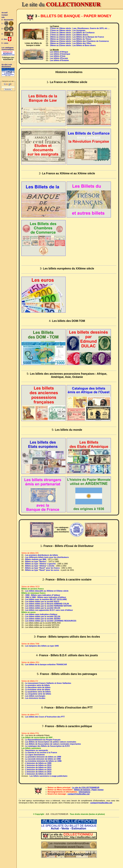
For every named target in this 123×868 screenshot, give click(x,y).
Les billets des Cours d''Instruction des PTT (45, 717)
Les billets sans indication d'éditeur (41, 614)
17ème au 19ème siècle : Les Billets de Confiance (72, 33)
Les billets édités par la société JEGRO (43, 619)
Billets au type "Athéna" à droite (40, 566)
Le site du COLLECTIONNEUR (86, 788)
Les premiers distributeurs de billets (42, 555)
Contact (5, 15)
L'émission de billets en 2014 (38, 770)
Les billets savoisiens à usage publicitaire (48, 776)
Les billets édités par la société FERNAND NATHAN (48, 606)
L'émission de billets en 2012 (38, 767)
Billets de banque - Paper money (89, 790)
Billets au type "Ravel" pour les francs (42, 568)
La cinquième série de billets (38, 694)
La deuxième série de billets (38, 687)
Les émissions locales (35, 698)
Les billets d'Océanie (59, 60)
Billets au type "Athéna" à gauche (40, 564)
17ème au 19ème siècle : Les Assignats (68, 30)
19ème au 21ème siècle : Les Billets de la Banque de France (77, 37)
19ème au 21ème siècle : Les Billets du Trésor (71, 39)
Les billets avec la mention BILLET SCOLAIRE (46, 599)
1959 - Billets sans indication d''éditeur (43, 595)
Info (3, 17)
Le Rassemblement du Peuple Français (43, 740)
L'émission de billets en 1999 (38, 763)
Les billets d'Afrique (59, 52)
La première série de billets (37, 685)
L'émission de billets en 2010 (38, 765)
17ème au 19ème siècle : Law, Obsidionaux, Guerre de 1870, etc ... (80, 28)
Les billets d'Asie (58, 56)
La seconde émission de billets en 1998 (43, 759)
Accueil (5, 13)
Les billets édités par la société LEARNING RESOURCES (51, 621)
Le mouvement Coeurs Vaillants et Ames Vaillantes (48, 683)
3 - (7, 34)
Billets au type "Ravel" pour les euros (42, 570)
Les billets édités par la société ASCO (42, 602)
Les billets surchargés (35, 696)
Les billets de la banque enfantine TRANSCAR (46, 665)
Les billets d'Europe (59, 58)
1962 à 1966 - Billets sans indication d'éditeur (46, 597)
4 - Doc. (6, 39)
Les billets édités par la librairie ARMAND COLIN (47, 604)
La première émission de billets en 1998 (43, 757)
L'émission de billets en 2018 (38, 774)
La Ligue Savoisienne (35, 755)
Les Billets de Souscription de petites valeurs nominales (51, 742)
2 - (7, 29)
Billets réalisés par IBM (36, 559)
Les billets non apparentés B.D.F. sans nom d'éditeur (49, 610)
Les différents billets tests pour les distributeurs (47, 557)
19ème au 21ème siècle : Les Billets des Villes (71, 43)
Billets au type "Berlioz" (36, 562)
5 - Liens (5, 43)
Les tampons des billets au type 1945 (42, 646)
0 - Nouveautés (7, 20)
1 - (7, 24)
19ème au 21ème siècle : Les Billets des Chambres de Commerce (79, 41)
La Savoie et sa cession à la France (41, 753)
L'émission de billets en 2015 (38, 772)
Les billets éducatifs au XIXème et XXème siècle (47, 591)
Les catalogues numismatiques (8, 49)
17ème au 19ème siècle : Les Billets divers (69, 35)
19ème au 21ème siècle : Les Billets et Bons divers (73, 45)
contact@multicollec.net (79, 794)
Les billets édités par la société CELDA (43, 608)
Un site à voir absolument (7, 65)
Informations (85, 792)
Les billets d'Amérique (60, 54)
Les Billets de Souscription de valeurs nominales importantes (53, 744)
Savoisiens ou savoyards (37, 750)
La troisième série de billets (38, 690)
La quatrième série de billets (38, 692)
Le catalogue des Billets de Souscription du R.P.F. (48, 746)
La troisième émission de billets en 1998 (43, 761)
